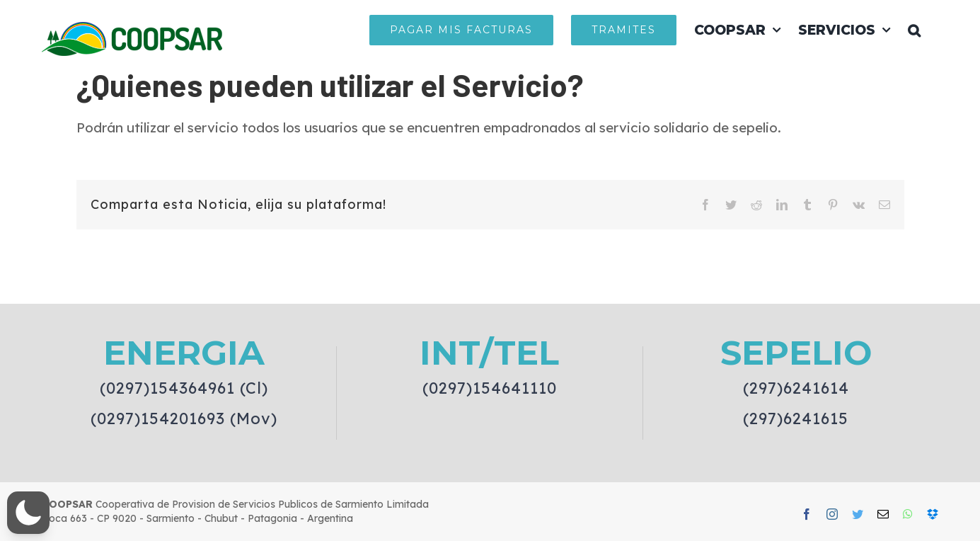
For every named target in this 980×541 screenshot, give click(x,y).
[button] (914, 30)
